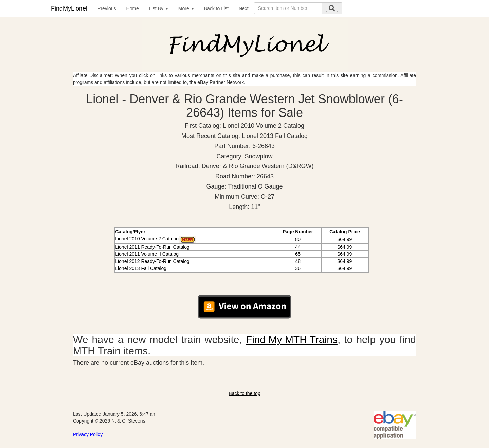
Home (133, 8)
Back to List (216, 8)
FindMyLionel (69, 8)
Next (244, 8)
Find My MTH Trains (292, 339)
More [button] (186, 8)
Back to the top (244, 393)
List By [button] (159, 8)
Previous (107, 8)
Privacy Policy (88, 434)
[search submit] (332, 8)
